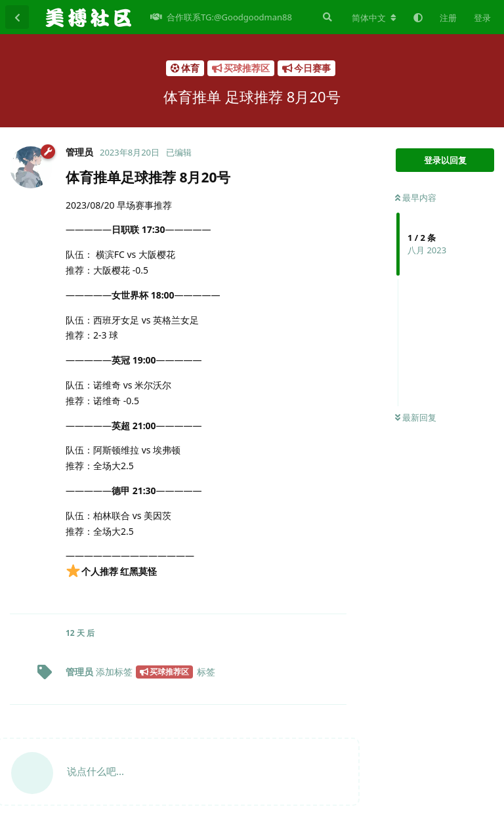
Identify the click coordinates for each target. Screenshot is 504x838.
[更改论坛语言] (374, 18)
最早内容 (416, 198)
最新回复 (416, 417)
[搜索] (326, 17)
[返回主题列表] (17, 17)
